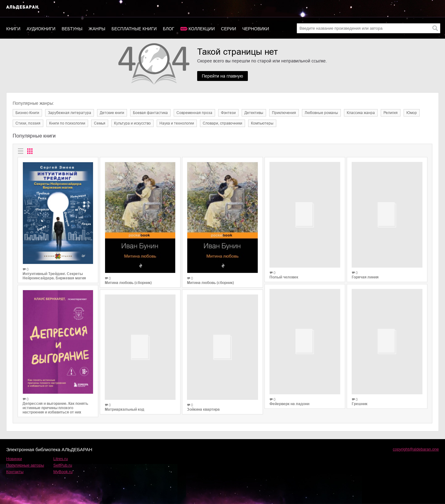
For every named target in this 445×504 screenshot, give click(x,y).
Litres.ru (61, 459)
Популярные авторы (25, 465)
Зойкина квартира (203, 410)
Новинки (14, 459)
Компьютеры (262, 123)
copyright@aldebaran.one (416, 449)
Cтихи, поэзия (28, 123)
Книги (13, 29)
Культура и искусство (132, 123)
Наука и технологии (177, 123)
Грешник (360, 395)
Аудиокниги (41, 29)
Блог (169, 29)
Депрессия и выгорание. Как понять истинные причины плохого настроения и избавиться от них (55, 408)
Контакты (15, 472)
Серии (229, 29)
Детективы (254, 113)
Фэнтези (228, 113)
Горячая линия (365, 273)
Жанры (97, 29)
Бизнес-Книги (27, 113)
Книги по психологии (67, 123)
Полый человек (284, 283)
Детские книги (112, 113)
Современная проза (194, 113)
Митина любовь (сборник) (128, 283)
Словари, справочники (222, 123)
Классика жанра (361, 113)
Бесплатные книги (134, 29)
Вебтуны (72, 29)
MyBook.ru (63, 472)
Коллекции (202, 29)
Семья (100, 123)
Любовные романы (321, 113)
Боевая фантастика (150, 113)
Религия (391, 113)
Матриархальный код (125, 405)
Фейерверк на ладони (289, 405)
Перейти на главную (222, 76)
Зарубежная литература (70, 113)
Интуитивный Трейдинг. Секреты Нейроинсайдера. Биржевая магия (54, 276)
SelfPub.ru (63, 465)
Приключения (284, 113)
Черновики (256, 29)
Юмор (412, 113)
